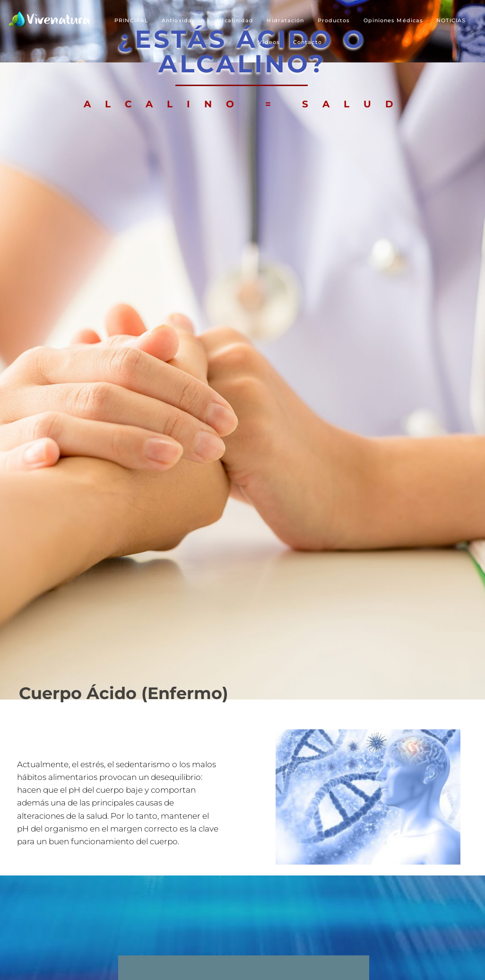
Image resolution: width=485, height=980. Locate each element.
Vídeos (269, 42)
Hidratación (285, 20)
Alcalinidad (236, 20)
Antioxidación (183, 20)
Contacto (307, 42)
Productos (334, 20)
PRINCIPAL (131, 20)
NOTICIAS (451, 20)
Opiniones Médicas (394, 20)
